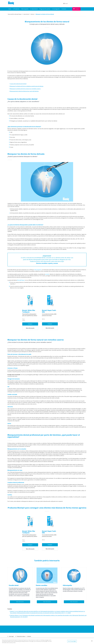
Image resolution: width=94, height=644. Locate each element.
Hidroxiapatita (25, 9)
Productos (16, 9)
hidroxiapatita (38, 270)
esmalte (47, 274)
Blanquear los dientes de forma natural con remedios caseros (25, 89)
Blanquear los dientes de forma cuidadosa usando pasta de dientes (27, 86)
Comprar (76, 9)
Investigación (56, 9)
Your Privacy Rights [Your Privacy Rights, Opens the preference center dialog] (72, 641)
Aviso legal (11, 636)
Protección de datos (20, 636)
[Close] (92, 641)
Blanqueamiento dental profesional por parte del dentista (24, 91)
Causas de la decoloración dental (18, 84)
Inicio (10, 9)
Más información (37, 328)
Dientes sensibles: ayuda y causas (47, 263)
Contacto (64, 9)
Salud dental (34, 9)
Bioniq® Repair (21, 280)
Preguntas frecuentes (45, 9)
